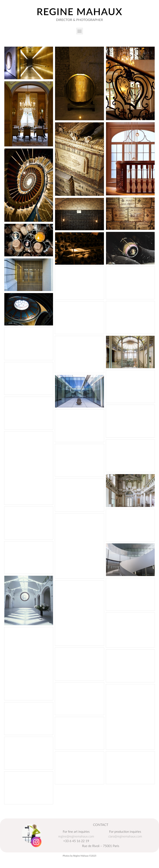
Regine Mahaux (79, 11)
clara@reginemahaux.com (125, 836)
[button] (80, 31)
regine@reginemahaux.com (76, 836)
